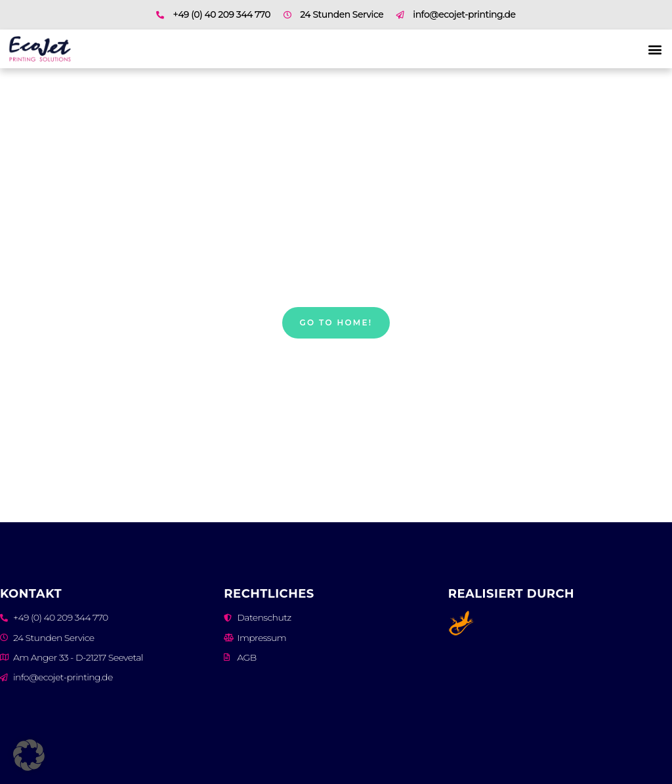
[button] (655, 49)
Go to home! (336, 322)
